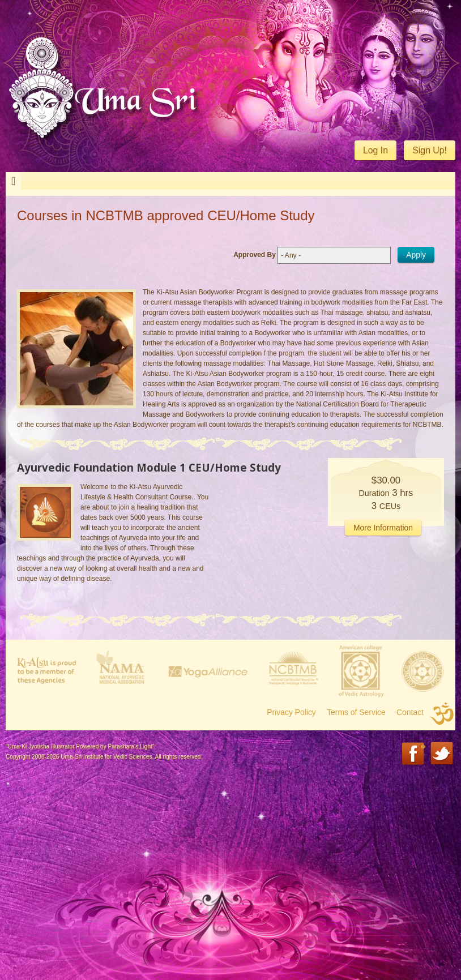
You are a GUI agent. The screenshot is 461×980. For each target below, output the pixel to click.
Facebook (414, 754)
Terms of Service (356, 712)
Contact (410, 712)
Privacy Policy (291, 712)
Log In (375, 150)
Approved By (255, 255)
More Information (383, 528)
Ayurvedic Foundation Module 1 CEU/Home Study (149, 467)
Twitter (443, 754)
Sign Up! (430, 150)
